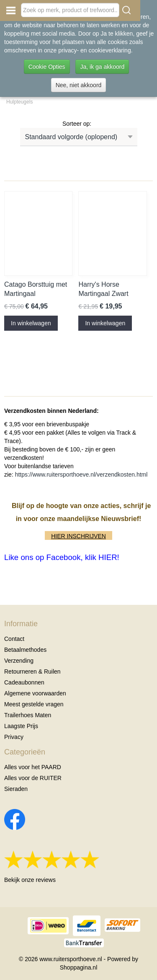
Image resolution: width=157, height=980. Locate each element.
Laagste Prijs (21, 726)
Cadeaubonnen (24, 682)
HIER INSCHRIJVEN (78, 536)
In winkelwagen (31, 323)
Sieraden (16, 789)
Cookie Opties (47, 67)
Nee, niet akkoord (79, 85)
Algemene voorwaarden (35, 693)
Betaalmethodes (25, 650)
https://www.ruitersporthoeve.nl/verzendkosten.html (81, 474)
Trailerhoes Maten (28, 715)
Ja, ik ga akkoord (102, 67)
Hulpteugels (19, 102)
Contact (14, 639)
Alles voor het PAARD (33, 767)
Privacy (14, 737)
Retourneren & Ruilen (32, 671)
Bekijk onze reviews (30, 880)
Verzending (19, 661)
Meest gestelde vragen (34, 704)
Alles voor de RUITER (33, 778)
